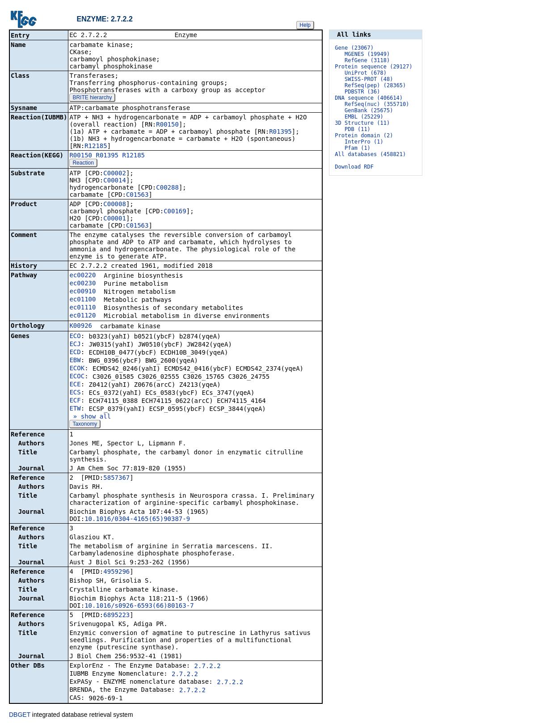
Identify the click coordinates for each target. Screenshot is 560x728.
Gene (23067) (354, 48)
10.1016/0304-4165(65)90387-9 (137, 520)
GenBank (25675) (369, 110)
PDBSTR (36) (362, 92)
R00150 (167, 125)
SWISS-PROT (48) (369, 79)
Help (305, 25)
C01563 (137, 195)
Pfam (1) (358, 148)
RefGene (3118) (367, 60)
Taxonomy (85, 425)
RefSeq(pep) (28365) (375, 85)
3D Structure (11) (362, 123)
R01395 (280, 132)
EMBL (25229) (364, 117)
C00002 (115, 174)
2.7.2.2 (208, 667)
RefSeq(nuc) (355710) (377, 104)
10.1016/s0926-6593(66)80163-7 (139, 606)
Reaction (83, 164)
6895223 (116, 616)
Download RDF (354, 167)
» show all (90, 417)
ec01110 (82, 308)
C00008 (115, 205)
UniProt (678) (366, 73)
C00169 (175, 212)
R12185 (96, 147)
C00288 (167, 188)
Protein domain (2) (364, 135)
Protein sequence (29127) (373, 67)
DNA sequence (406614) (369, 98)
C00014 (115, 181)
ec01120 (82, 316)
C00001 (115, 219)
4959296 (116, 572)
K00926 (81, 326)
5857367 (116, 478)
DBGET (20, 715)
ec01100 (82, 300)
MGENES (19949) (367, 54)
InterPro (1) (364, 142)
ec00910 (82, 292)
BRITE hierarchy (92, 98)
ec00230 (82, 284)
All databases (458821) (370, 154)
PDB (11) (358, 129)
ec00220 (82, 276)
